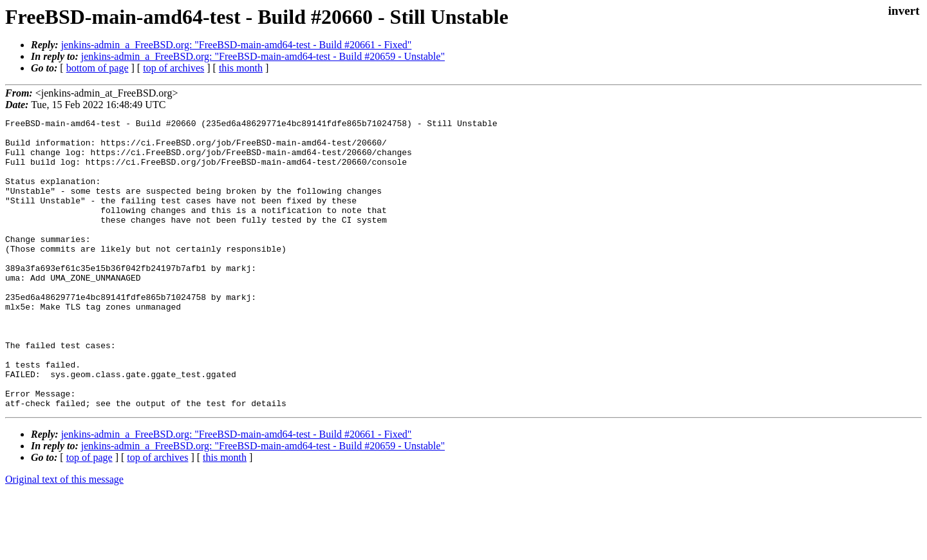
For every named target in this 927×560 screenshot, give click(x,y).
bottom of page (98, 68)
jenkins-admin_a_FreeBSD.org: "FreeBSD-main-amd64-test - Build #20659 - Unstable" (263, 56)
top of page (89, 515)
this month (241, 68)
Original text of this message (64, 537)
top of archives (173, 68)
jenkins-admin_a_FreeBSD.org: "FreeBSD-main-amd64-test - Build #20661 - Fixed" (237, 45)
